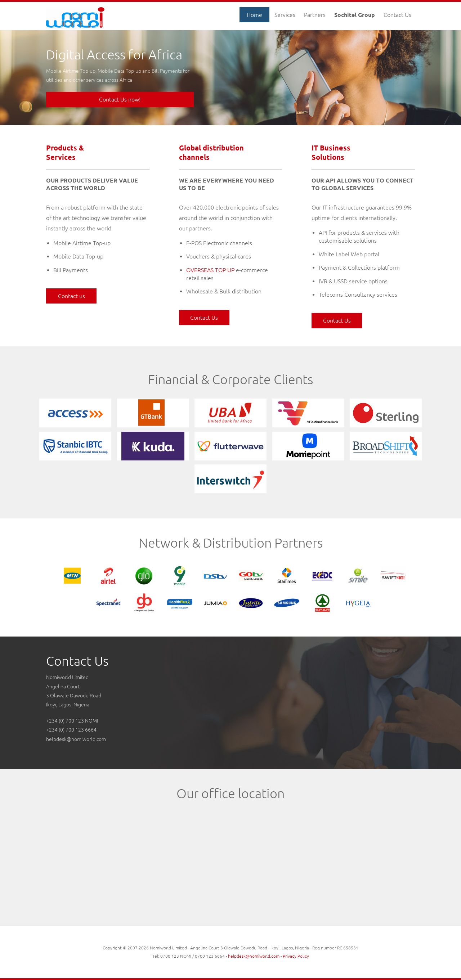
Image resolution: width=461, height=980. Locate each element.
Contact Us (397, 15)
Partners (315, 15)
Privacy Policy (296, 956)
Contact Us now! (120, 99)
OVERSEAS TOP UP (210, 270)
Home (254, 15)
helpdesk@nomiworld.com (76, 739)
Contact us (71, 296)
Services (285, 15)
